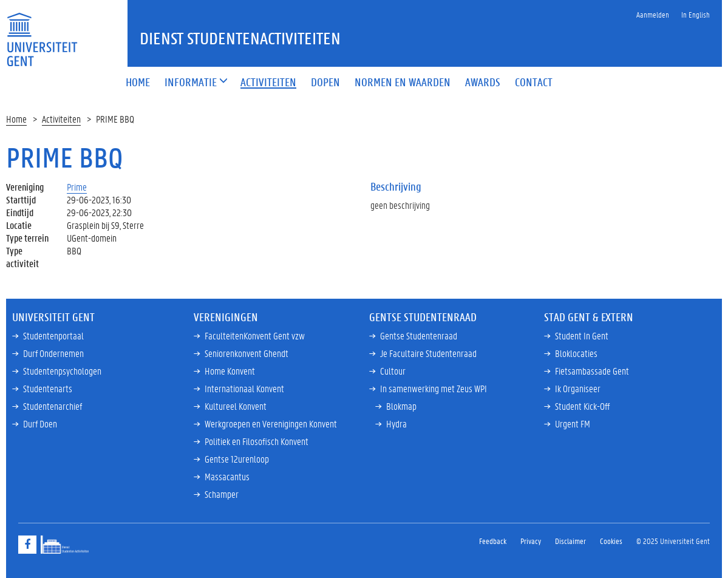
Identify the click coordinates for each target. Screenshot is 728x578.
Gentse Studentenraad (419, 335)
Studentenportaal (53, 335)
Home (16, 119)
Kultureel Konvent (236, 406)
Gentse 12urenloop (237, 459)
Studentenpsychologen (62, 371)
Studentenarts (48, 388)
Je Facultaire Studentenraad (428, 353)
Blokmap (401, 406)
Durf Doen (40, 423)
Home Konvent (230, 371)
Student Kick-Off (582, 406)
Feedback (493, 541)
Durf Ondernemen (53, 353)
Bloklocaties (576, 353)
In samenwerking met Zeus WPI (434, 388)
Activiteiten (61, 119)
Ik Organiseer (578, 388)
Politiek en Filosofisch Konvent (257, 441)
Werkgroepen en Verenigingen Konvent (271, 423)
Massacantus (227, 476)
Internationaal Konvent (244, 388)
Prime (77, 187)
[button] (191, 83)
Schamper (222, 494)
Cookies (611, 541)
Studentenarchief (53, 406)
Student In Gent (582, 335)
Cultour (393, 371)
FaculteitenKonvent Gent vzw (255, 335)
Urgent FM (573, 423)
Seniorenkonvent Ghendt (247, 353)
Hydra (396, 423)
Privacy (531, 541)
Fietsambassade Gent (592, 371)
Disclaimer (570, 541)
